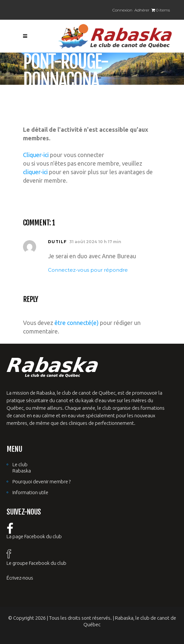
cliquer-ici (35, 172)
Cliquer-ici (36, 155)
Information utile (30, 492)
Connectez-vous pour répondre (88, 270)
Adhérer (142, 10)
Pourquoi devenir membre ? (42, 482)
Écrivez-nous (20, 578)
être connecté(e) (77, 323)
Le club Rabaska (22, 468)
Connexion (122, 10)
